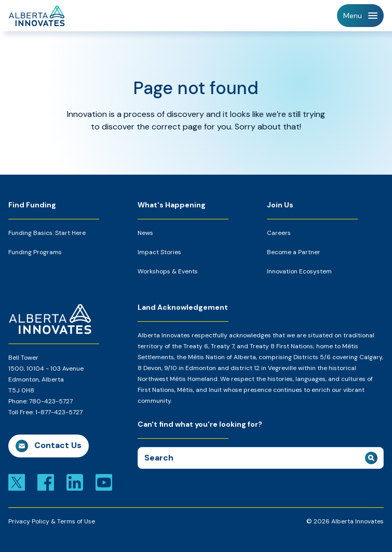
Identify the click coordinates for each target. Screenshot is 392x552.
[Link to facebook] (46, 482)
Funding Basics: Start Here (47, 233)
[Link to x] (17, 482)
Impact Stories (159, 252)
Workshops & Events (168, 271)
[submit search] (371, 458)
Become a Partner (294, 252)
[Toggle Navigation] (360, 16)
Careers (279, 233)
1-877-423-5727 (59, 412)
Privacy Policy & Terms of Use (52, 521)
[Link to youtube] (104, 482)
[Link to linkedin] (75, 482)
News (145, 233)
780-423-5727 (51, 401)
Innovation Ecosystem (299, 271)
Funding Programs (35, 252)
